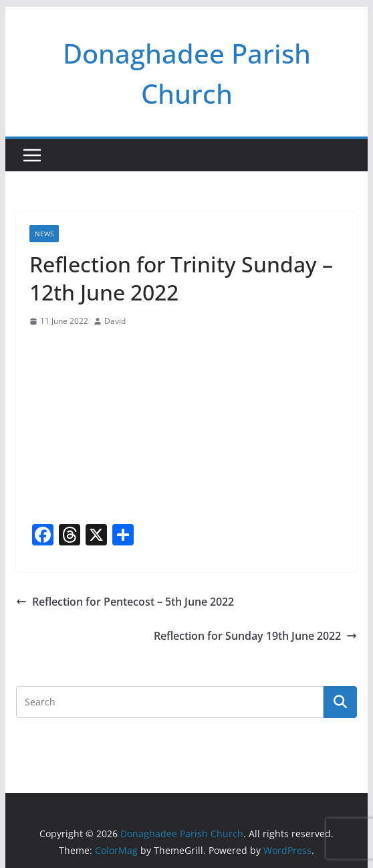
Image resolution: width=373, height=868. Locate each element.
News (44, 234)
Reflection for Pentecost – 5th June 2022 (125, 602)
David (115, 321)
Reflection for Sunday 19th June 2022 (255, 636)
